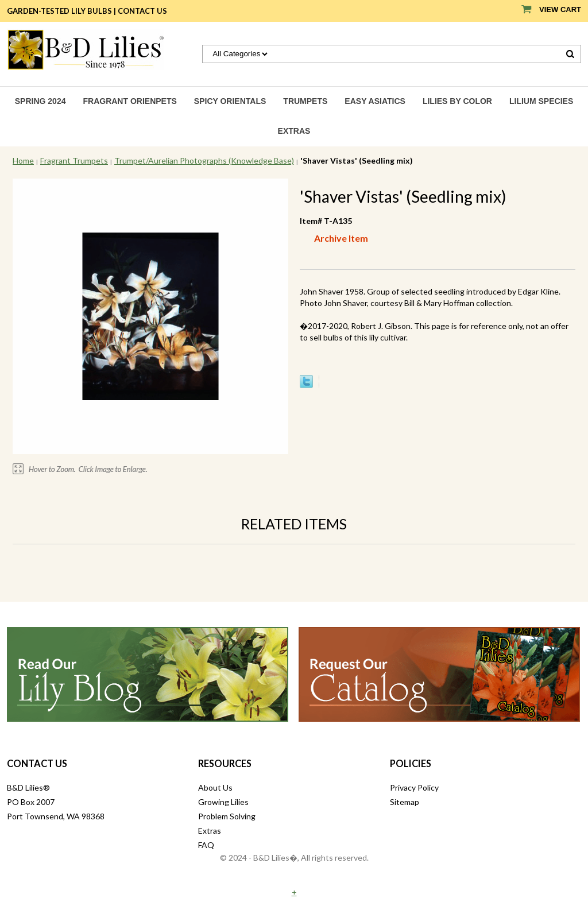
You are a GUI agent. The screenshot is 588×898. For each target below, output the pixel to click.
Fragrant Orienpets (129, 101)
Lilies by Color (457, 101)
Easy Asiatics (375, 101)
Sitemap (405, 802)
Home (23, 160)
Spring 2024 (40, 101)
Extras (294, 131)
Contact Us (142, 11)
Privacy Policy (414, 787)
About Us (215, 787)
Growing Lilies (223, 802)
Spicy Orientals (230, 101)
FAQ (206, 845)
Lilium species (541, 101)
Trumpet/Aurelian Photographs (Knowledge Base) (204, 160)
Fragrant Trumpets (74, 160)
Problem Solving (227, 816)
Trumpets (305, 101)
